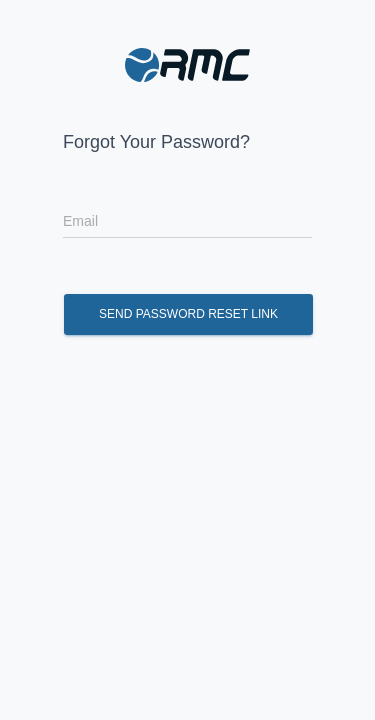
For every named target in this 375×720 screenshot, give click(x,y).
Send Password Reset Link (188, 314)
